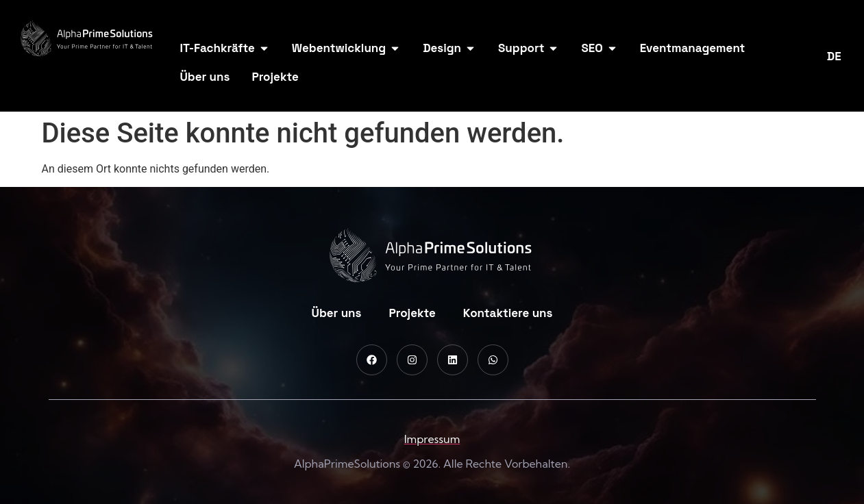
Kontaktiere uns (508, 313)
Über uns (337, 313)
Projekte (412, 313)
